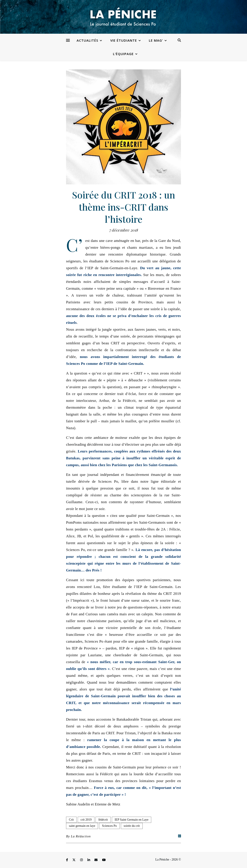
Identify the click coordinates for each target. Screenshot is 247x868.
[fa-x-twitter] (74, 860)
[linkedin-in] (89, 860)
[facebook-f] (67, 860)
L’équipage (123, 54)
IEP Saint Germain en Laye (132, 820)
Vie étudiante (124, 40)
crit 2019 (86, 820)
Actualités (87, 40)
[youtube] (104, 860)
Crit (71, 820)
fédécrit (103, 820)
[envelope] (96, 860)
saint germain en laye (82, 826)
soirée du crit (132, 826)
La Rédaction (81, 836)
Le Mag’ (156, 40)
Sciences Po (109, 826)
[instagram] (82, 860)
